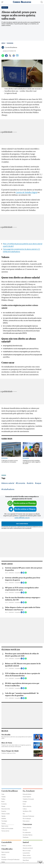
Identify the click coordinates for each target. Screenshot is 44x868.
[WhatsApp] (3, 56)
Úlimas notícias (27, 855)
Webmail (4, 846)
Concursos (27, 824)
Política (3, 799)
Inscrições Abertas (28, 835)
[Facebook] (6, 56)
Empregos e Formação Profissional (10, 859)
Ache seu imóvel (27, 846)
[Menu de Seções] (3, 2)
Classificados (7, 849)
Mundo (3, 806)
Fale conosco (26, 821)
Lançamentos (26, 853)
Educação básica (27, 794)
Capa (3, 794)
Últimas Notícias (27, 806)
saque (39, 483)
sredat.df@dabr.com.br (22, 518)
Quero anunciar (5, 852)
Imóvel (26, 842)
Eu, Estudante (29, 791)
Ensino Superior (27, 797)
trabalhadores (8, 489)
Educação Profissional (28, 816)
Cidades (4, 797)
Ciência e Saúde (6, 814)
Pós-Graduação (27, 819)
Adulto (3, 862)
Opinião (3, 816)
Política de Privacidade (7, 828)
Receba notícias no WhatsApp (25, 503)
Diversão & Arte (6, 809)
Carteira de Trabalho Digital (26, 192)
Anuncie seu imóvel (28, 848)
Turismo (4, 823)
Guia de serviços (27, 858)
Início (3, 43)
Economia (10, 43)
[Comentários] (17, 56)
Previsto (25, 830)
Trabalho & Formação (28, 799)
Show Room (26, 860)
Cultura (25, 809)
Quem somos (5, 826)
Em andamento (27, 832)
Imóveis (3, 855)
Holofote (4, 819)
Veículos (4, 857)
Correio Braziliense (10, 791)
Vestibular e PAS (27, 811)
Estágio (25, 802)
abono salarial (8, 483)
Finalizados (26, 837)
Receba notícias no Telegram (25, 509)
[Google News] (14, 56)
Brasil (3, 802)
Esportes (4, 811)
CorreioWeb (7, 842)
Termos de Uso (5, 831)
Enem (24, 804)
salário (31, 483)
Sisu (24, 814)
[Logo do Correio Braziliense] (22, 2)
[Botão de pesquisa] (42, 2)
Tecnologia (4, 821)
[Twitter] (10, 56)
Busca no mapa (27, 851)
